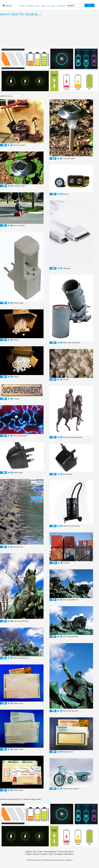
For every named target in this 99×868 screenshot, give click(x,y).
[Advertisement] (49, 32)
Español (44, 854)
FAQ (48, 6)
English (29, 854)
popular (37, 6)
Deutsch (36, 854)
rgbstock (7, 5)
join (90, 5)
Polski (51, 854)
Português (59, 854)
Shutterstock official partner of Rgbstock (38, 860)
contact (53, 6)
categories (22, 6)
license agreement (50, 852)
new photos (30, 6)
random (43, 6)
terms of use (63, 852)
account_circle (12, 145)
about (71, 852)
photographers (61, 6)
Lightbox (29, 852)
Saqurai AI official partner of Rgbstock (62, 860)
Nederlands (69, 854)
